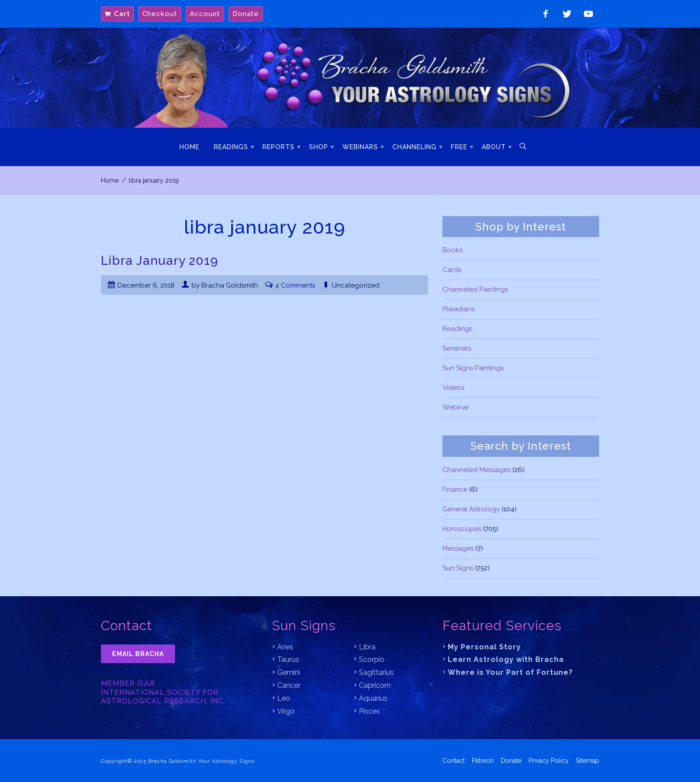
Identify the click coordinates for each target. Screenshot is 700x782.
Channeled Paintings (475, 289)
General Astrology (471, 509)
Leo (284, 698)
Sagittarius (376, 672)
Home (190, 147)
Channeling (415, 147)
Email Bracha (138, 654)
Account (205, 14)
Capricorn (375, 685)
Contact (454, 761)
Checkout (160, 14)
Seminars (457, 348)
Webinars (360, 147)
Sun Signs (458, 568)
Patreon (483, 761)
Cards (452, 270)
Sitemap (587, 761)
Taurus (288, 659)
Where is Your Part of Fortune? (510, 672)
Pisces (369, 711)
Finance (455, 489)
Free (459, 147)
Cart (122, 14)
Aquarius (373, 698)
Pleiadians (458, 309)
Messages (458, 548)
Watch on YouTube (588, 14)
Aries (285, 647)
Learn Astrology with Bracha (506, 659)
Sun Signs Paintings (473, 368)
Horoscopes (462, 529)
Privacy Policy (549, 761)
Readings (231, 147)
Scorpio (372, 659)
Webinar (456, 407)
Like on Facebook (546, 14)
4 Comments (295, 285)
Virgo (286, 711)
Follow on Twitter (567, 14)
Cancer (289, 685)
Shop (319, 147)
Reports (279, 147)
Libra (367, 647)
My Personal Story (484, 647)
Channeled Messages (477, 470)
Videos (453, 388)
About (494, 147)
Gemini (289, 672)
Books (452, 250)
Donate (246, 14)
